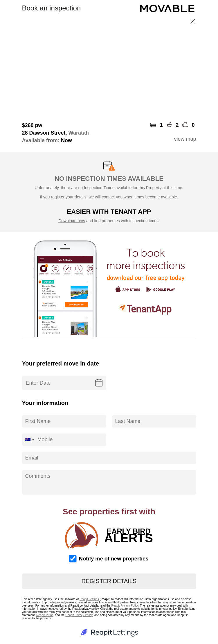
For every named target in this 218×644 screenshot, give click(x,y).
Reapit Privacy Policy (125, 606)
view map (185, 139)
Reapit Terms (45, 615)
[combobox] (29, 440)
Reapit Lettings (89, 599)
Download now (72, 221)
